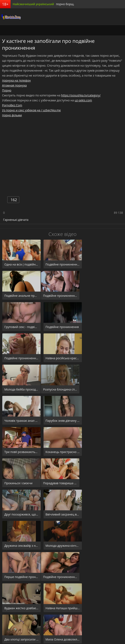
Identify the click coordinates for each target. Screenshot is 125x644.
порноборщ (10, 17)
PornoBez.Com (12, 105)
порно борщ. (65, 4)
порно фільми (12, 115)
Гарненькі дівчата (16, 220)
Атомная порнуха (14, 85)
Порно (7, 90)
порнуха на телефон (16, 80)
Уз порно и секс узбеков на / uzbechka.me (31, 110)
